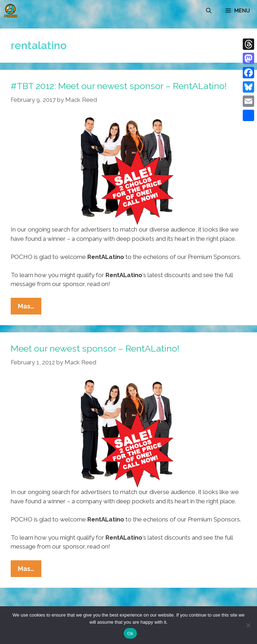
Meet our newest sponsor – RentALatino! (95, 348)
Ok (130, 633)
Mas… (30, 308)
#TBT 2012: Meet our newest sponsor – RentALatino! (119, 86)
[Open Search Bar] (209, 11)
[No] (248, 625)
